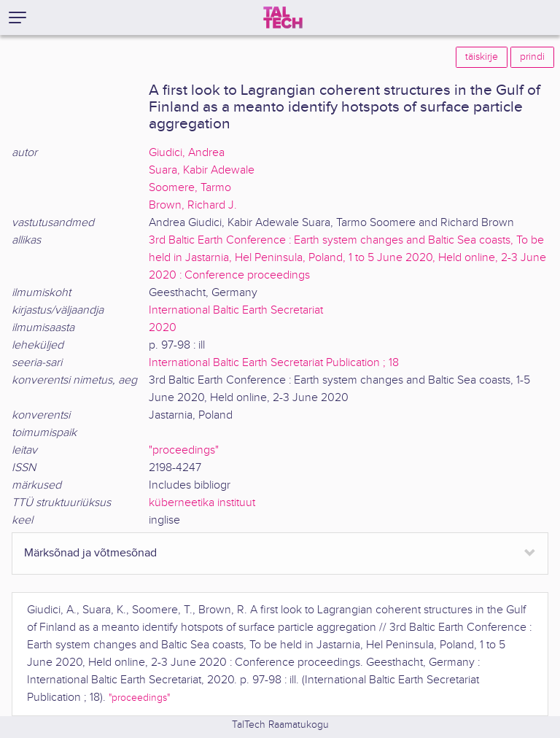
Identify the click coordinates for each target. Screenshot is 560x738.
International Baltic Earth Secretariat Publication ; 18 (274, 363)
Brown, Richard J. (193, 205)
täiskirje (482, 57)
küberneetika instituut (202, 503)
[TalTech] (283, 18)
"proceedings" (184, 450)
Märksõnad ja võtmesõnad (90, 553)
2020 (163, 328)
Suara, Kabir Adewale (202, 170)
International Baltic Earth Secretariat (236, 310)
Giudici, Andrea (187, 153)
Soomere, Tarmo (190, 188)
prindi (532, 57)
